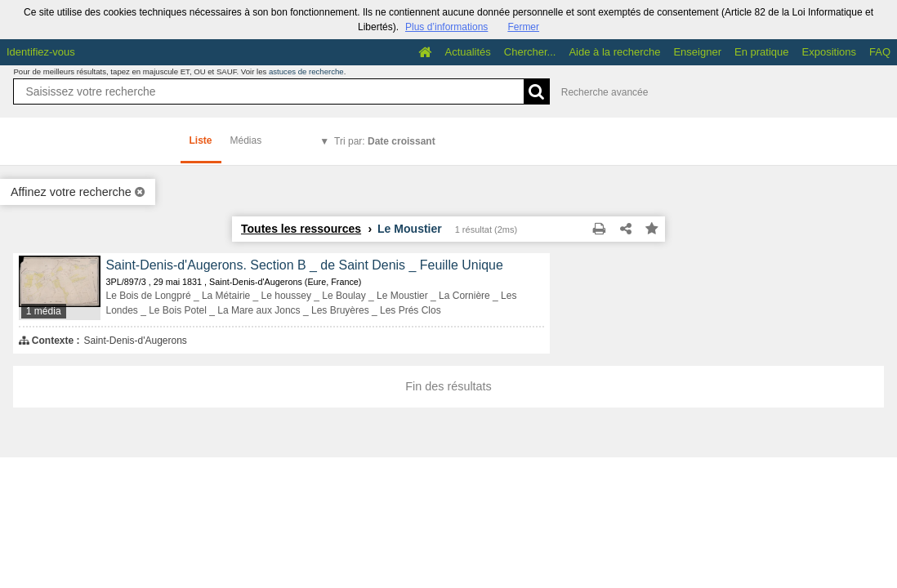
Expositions (829, 52)
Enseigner (697, 52)
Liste (201, 140)
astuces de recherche (306, 71)
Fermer (523, 27)
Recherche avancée (605, 92)
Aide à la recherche (614, 52)
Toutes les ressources (301, 229)
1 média (44, 311)
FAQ (880, 52)
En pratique (762, 52)
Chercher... (530, 52)
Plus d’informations (446, 27)
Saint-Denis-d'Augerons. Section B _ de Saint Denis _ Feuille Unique (304, 265)
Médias (246, 140)
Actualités (467, 52)
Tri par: (385, 141)
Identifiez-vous (41, 52)
